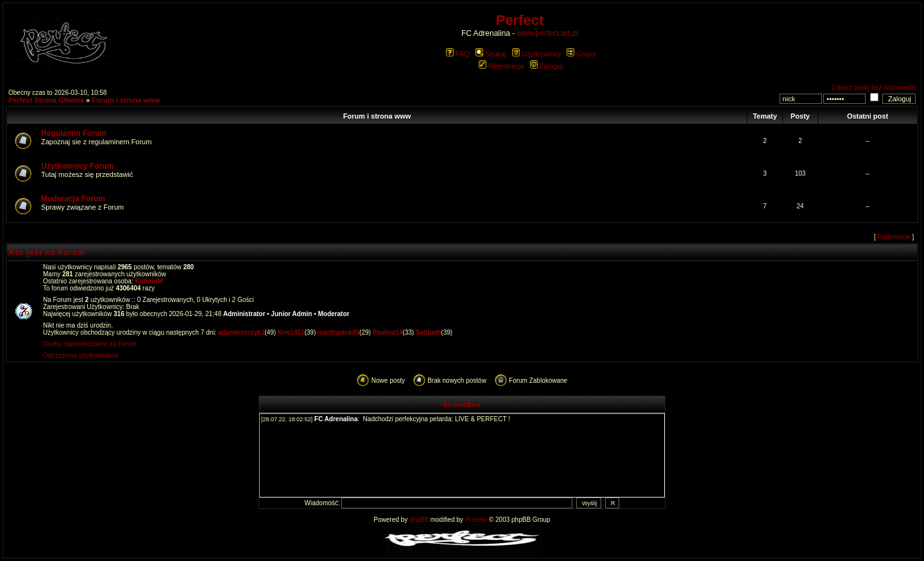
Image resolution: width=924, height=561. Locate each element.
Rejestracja (501, 66)
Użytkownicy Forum (77, 166)
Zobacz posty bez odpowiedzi (874, 88)
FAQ (458, 54)
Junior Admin (291, 314)
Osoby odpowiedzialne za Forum (90, 344)
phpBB (419, 520)
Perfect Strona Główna (46, 100)
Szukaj (491, 54)
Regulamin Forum (74, 133)
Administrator (244, 314)
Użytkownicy (536, 54)
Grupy (581, 54)
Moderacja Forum (73, 199)
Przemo (476, 520)
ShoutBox (462, 405)
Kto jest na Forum (47, 253)
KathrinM (149, 281)
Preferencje (894, 237)
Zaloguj (546, 66)
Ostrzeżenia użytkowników (81, 356)
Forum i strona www (126, 100)
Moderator (334, 314)
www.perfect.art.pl (548, 33)
